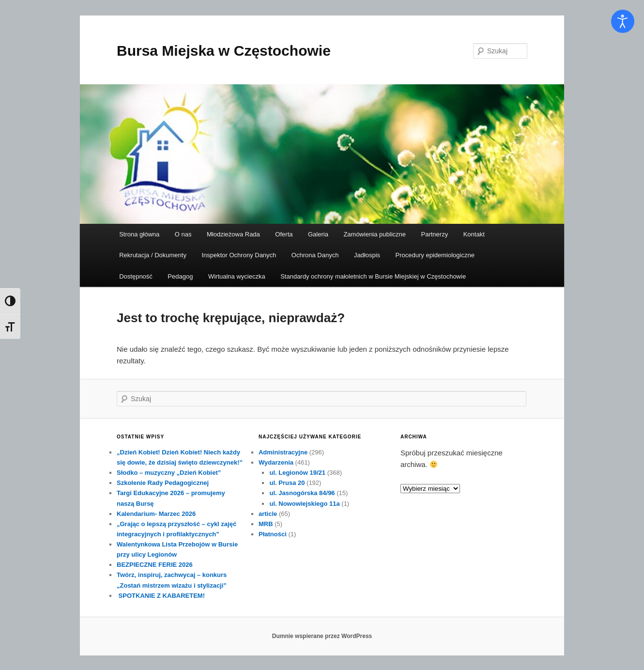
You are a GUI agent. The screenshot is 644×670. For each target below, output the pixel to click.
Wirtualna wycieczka (237, 276)
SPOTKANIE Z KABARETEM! (161, 596)
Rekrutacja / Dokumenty (153, 255)
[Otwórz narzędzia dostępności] (623, 21)
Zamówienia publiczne (375, 234)
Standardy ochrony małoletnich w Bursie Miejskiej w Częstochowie (373, 276)
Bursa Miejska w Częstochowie (224, 51)
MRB (266, 524)
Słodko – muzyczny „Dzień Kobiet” (169, 473)
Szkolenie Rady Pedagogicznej (163, 483)
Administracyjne (283, 452)
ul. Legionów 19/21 (297, 473)
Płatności (273, 534)
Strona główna (139, 234)
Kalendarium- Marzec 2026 (156, 514)
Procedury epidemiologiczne (435, 255)
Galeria (318, 234)
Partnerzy (435, 234)
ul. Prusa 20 (287, 483)
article (268, 514)
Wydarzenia (276, 462)
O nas (183, 234)
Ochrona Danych (315, 255)
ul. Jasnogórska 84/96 (302, 493)
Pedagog (180, 276)
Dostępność (136, 276)
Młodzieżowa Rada (233, 234)
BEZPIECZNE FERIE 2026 (155, 565)
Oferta (284, 234)
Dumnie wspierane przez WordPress (322, 636)
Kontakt (474, 234)
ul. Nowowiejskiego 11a (304, 504)
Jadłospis (367, 255)
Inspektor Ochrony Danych (239, 255)
